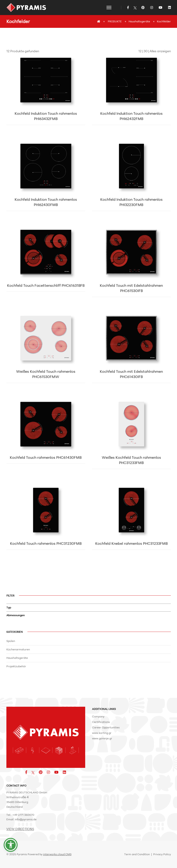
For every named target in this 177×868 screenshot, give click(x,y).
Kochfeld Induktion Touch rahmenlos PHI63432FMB (46, 116)
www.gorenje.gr (102, 738)
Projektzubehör (16, 666)
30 (146, 51)
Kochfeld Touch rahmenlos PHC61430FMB (46, 457)
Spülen (11, 641)
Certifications (101, 722)
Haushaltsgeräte (139, 21)
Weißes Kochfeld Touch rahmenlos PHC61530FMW (46, 374)
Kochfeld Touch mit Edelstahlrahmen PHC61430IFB (131, 374)
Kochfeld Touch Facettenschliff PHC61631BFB (46, 285)
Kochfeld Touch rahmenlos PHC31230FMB (46, 543)
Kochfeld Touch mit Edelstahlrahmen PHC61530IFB (131, 288)
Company (98, 716)
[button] (11, 845)
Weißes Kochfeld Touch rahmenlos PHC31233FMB (131, 460)
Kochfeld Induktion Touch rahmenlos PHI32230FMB (131, 202)
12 (140, 51)
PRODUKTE (115, 21)
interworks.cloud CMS (57, 854)
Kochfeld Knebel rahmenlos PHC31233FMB (131, 543)
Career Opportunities (106, 727)
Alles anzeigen (160, 51)
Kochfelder (164, 21)
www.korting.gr (102, 733)
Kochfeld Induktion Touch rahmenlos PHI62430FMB (46, 202)
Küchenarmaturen (18, 649)
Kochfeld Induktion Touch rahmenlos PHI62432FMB (131, 116)
